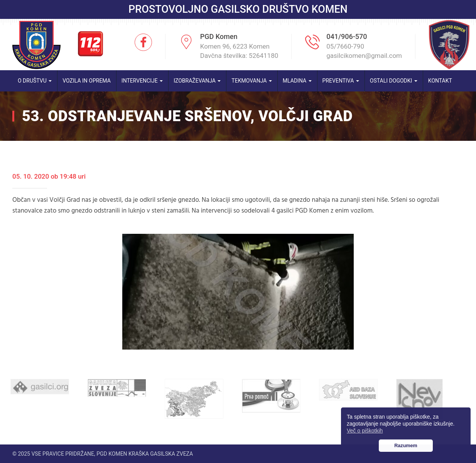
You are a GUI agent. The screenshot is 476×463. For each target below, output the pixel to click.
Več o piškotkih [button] (365, 431)
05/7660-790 (345, 46)
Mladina (297, 81)
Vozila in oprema (87, 81)
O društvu (35, 81)
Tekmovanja (252, 81)
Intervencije (142, 81)
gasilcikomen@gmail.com (364, 56)
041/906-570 (347, 36)
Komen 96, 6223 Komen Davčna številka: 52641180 (239, 51)
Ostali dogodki (394, 81)
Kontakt (440, 81)
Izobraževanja (197, 81)
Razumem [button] (406, 446)
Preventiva (341, 81)
